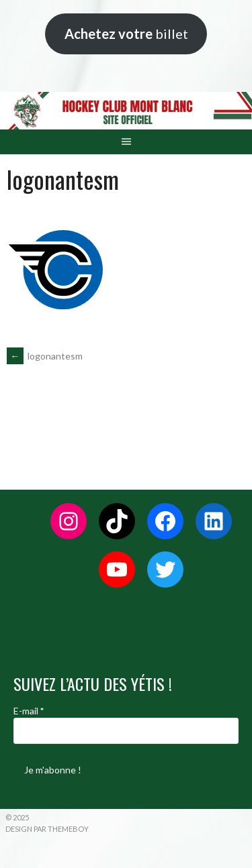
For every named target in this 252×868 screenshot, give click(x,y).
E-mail (29, 711)
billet (126, 34)
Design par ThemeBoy (47, 829)
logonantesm (45, 356)
